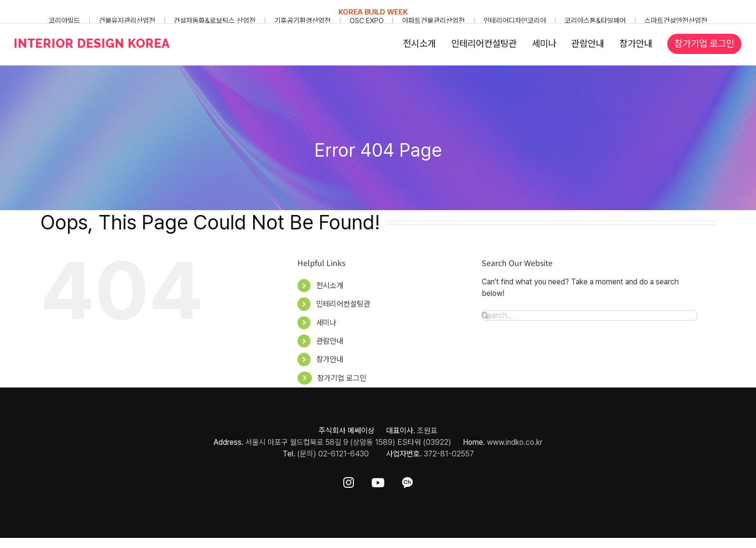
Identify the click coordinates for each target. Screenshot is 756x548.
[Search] (485, 315)
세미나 (326, 323)
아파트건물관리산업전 (433, 21)
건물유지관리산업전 (127, 21)
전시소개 (330, 286)
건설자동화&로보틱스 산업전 (215, 21)
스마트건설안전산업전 (676, 21)
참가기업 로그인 (342, 378)
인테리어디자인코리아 (515, 21)
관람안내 (330, 341)
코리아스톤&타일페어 (595, 21)
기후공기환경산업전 (303, 21)
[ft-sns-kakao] (407, 481)
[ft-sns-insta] (349, 481)
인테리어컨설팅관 (343, 304)
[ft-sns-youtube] (378, 481)
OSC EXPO (367, 21)
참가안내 (330, 359)
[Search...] (589, 315)
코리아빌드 (64, 21)
